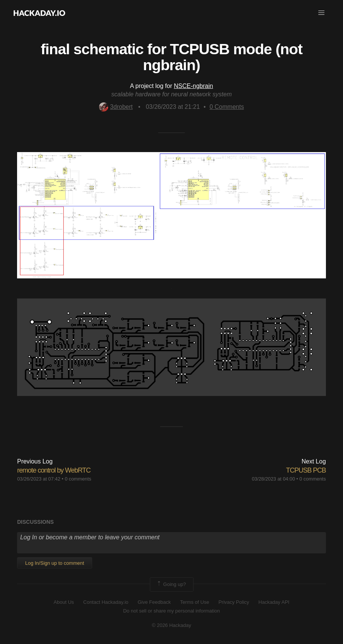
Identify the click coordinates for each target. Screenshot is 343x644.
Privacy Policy (234, 602)
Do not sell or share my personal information (171, 611)
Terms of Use (195, 602)
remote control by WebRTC (54, 470)
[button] (321, 13)
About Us (64, 602)
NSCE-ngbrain (193, 86)
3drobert (116, 107)
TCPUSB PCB (306, 470)
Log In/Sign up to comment (54, 563)
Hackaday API (274, 602)
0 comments (78, 479)
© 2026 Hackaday (171, 625)
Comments (227, 107)
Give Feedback (154, 602)
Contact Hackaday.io (106, 602)
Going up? (171, 584)
